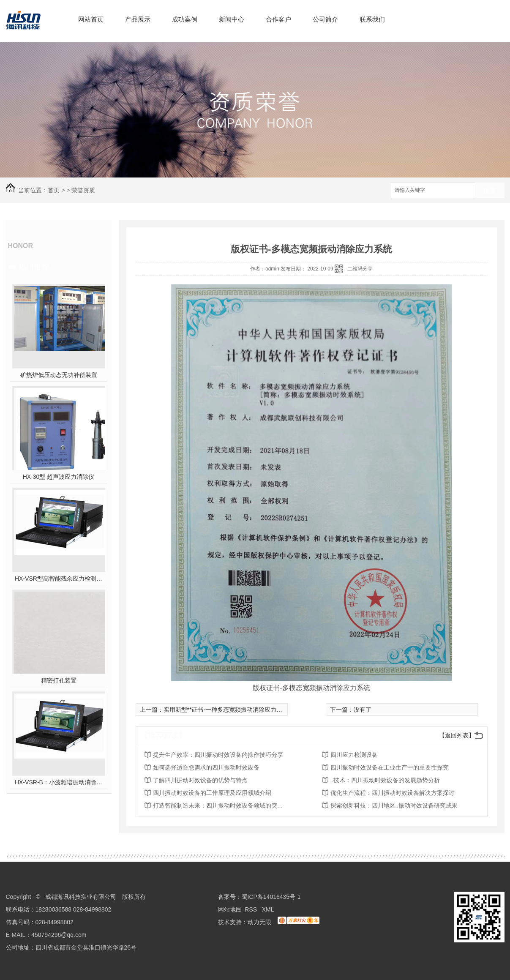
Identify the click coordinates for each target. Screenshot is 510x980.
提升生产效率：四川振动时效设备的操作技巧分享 (218, 755)
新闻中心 (232, 19)
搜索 (490, 191)
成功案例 (185, 19)
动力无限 (259, 922)
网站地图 (230, 909)
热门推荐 (34, 267)
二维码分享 (360, 269)
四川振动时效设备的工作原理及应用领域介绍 (212, 793)
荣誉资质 (83, 190)
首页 (54, 190)
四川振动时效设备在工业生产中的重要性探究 (390, 767)
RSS (252, 909)
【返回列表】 (457, 735)
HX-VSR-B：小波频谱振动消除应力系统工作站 (59, 782)
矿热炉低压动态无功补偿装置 (59, 375)
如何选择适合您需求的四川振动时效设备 (206, 767)
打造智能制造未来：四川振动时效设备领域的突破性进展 (221, 805)
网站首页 (91, 19)
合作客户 (278, 19)
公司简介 (325, 19)
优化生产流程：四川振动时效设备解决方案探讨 (393, 793)
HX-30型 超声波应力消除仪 (59, 477)
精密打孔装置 (59, 680)
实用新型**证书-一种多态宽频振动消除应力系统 (226, 710)
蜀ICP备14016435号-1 (271, 897)
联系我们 (372, 19)
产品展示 (138, 19)
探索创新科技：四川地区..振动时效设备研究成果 (394, 805)
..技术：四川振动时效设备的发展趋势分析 (385, 780)
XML (269, 909)
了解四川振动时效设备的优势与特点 (200, 780)
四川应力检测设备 (354, 755)
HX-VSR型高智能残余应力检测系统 (59, 579)
